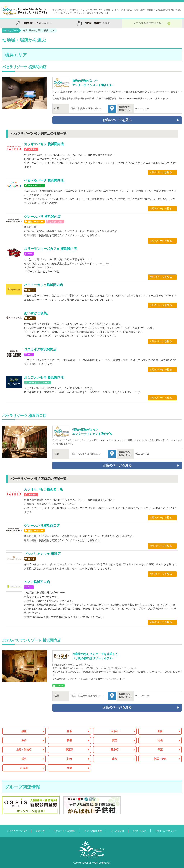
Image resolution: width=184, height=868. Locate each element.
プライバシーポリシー (166, 831)
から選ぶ (32, 23)
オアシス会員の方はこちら (152, 23)
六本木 (115, 731)
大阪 (69, 768)
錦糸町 (115, 750)
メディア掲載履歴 (93, 831)
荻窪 (115, 740)
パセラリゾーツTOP (17, 831)
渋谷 (24, 740)
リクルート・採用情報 (65, 831)
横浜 (24, 759)
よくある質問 (117, 831)
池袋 (160, 740)
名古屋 (24, 768)
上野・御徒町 (24, 750)
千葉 (160, 750)
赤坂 (69, 731)
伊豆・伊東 (160, 759)
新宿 (69, 740)
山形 (115, 759)
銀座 (24, 731)
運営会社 (40, 831)
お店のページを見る (161, 172)
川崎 (69, 759)
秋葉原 (69, 750)
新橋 (160, 731)
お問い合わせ (139, 831)
